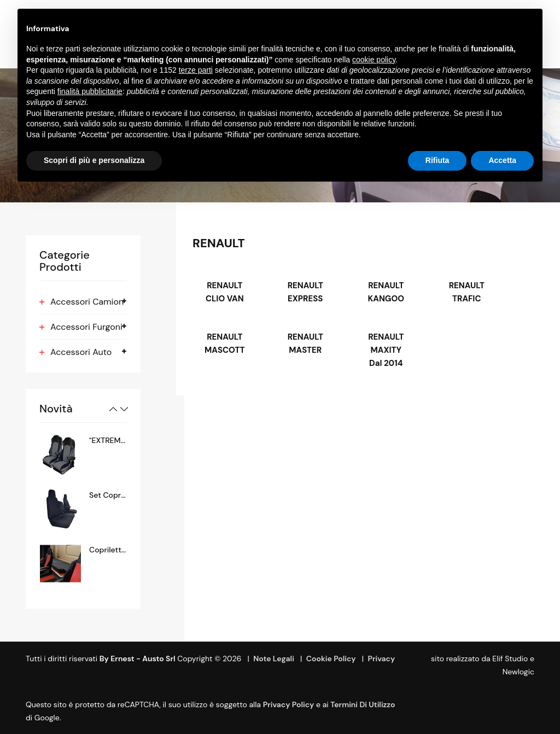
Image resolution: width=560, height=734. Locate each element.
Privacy (381, 659)
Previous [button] (113, 409)
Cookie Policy (331, 659)
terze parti (196, 70)
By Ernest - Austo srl (138, 659)
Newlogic (518, 672)
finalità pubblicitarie (90, 91)
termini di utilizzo (363, 704)
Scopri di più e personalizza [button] (94, 160)
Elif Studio (510, 659)
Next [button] (124, 409)
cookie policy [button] (374, 60)
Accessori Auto (81, 352)
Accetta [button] (502, 160)
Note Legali (274, 659)
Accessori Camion (87, 302)
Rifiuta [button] (437, 160)
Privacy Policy (289, 704)
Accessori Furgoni (86, 327)
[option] (83, 454)
